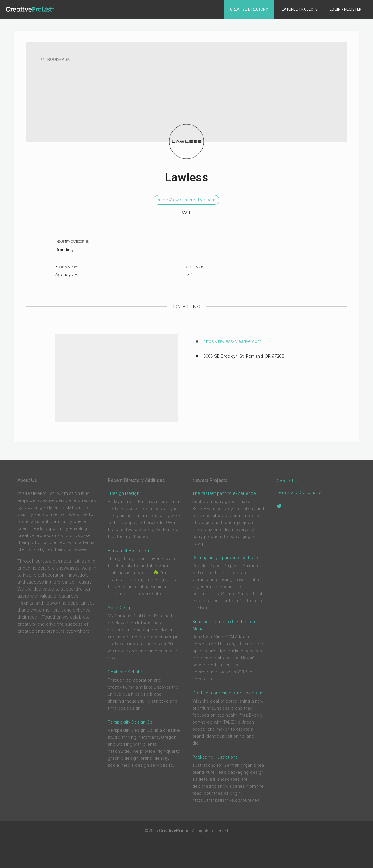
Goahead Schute (125, 672)
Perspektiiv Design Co (130, 722)
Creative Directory (249, 9)
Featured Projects (299, 9)
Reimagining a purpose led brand (226, 558)
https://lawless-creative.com (187, 200)
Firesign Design (124, 493)
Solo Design (120, 608)
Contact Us (288, 481)
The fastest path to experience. (225, 493)
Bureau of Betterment (130, 551)
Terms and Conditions (299, 492)
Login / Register (345, 9)
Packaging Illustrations (215, 757)
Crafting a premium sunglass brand (228, 693)
